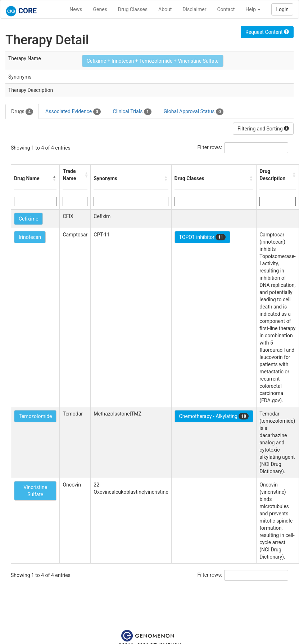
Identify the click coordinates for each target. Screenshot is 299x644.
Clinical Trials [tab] (132, 112)
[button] (54, 178)
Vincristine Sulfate (35, 491)
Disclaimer (194, 9)
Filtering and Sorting (263, 129)
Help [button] (253, 9)
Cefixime (28, 219)
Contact (226, 9)
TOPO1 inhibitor (203, 237)
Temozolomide (35, 416)
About (165, 9)
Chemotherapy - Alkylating (214, 416)
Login (282, 9)
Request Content (267, 32)
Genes (100, 9)
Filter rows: (210, 147)
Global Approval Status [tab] (194, 112)
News (76, 9)
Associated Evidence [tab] (73, 112)
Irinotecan (30, 237)
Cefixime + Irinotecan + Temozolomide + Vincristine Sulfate (153, 61)
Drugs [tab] (22, 112)
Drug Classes (133, 9)
